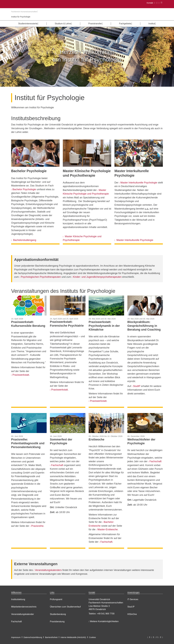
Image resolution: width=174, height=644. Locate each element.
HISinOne (132, 614)
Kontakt (150, 3)
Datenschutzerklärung (33, 637)
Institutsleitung (18, 599)
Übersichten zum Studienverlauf (65, 607)
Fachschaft (16, 622)
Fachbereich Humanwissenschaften (24, 12)
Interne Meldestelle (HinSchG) (73, 637)
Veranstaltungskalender (22, 614)
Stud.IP (131, 607)
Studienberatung (58, 614)
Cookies (93, 637)
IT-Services (133, 599)
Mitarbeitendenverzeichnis (24, 607)
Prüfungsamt (56, 599)
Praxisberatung (57, 622)
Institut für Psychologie (21, 17)
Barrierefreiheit (51, 637)
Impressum (16, 637)
